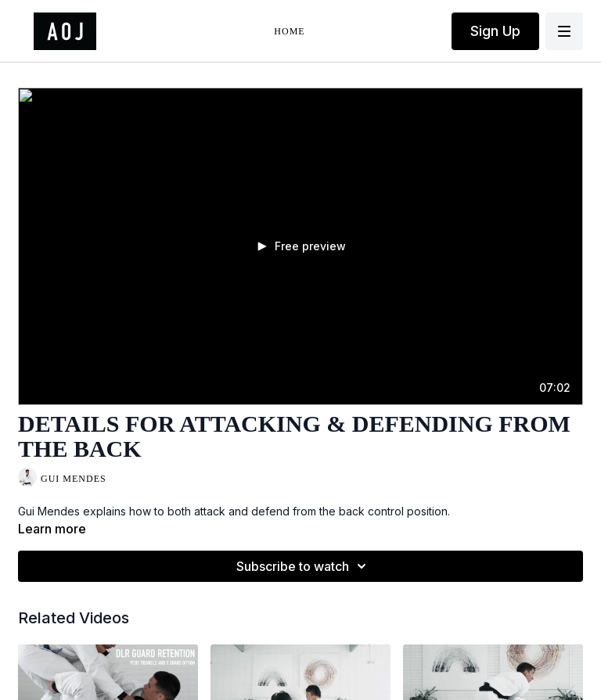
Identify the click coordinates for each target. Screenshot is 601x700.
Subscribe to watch (304, 566)
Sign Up (495, 31)
